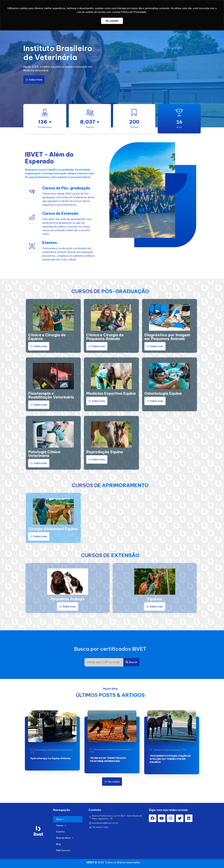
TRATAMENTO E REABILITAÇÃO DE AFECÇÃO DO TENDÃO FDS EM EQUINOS (170, 759)
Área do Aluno (65, 838)
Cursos (61, 825)
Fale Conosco (63, 850)
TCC (33, 752)
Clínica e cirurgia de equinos (167, 750)
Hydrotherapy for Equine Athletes (51, 758)
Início (60, 819)
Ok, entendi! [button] (112, 21)
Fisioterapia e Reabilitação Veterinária (53, 750)
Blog (58, 844)
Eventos (60, 832)
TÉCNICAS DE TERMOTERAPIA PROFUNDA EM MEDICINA (108, 760)
